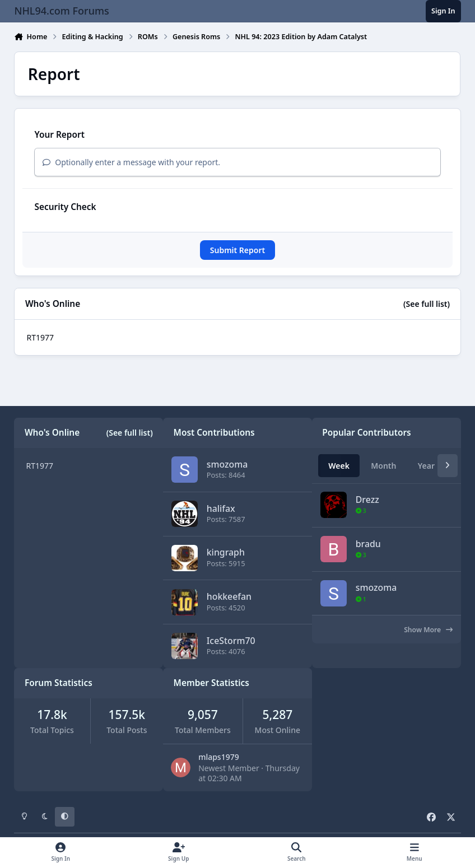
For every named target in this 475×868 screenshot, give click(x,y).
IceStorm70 (231, 641)
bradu (368, 544)
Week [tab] (339, 466)
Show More (428, 630)
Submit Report (237, 250)
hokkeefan (229, 596)
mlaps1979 (219, 757)
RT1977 (40, 337)
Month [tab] (383, 466)
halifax (221, 508)
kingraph (226, 552)
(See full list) (427, 304)
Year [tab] (426, 466)
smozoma (227, 464)
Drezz (367, 500)
